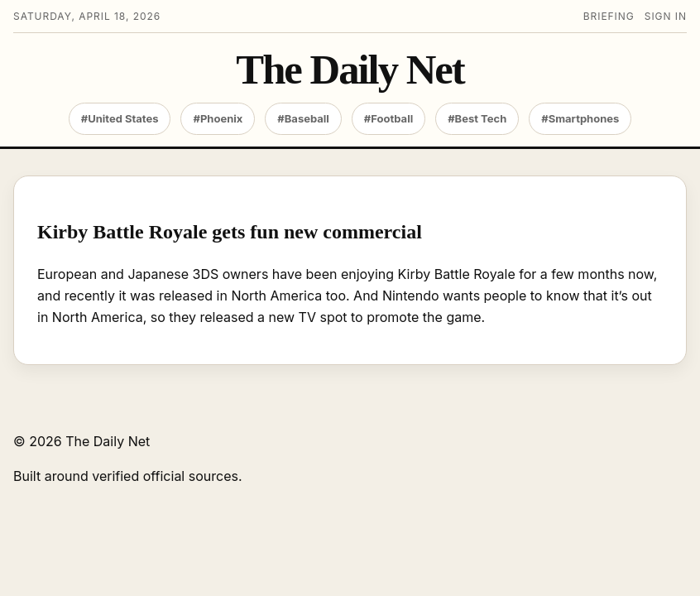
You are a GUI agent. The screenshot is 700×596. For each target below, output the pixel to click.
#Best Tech (477, 118)
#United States (120, 118)
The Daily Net (350, 70)
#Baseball (303, 118)
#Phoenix (218, 118)
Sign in (666, 16)
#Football (388, 118)
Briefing (609, 16)
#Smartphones (580, 118)
